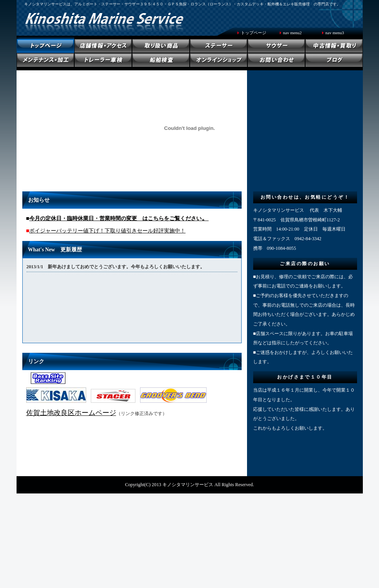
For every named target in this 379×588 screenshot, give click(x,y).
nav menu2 (293, 33)
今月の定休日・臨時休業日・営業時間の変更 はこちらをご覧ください (115, 218)
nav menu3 (335, 33)
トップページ (254, 33)
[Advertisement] (190, 520)
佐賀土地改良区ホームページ (71, 413)
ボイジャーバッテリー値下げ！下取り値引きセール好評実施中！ (107, 231)
